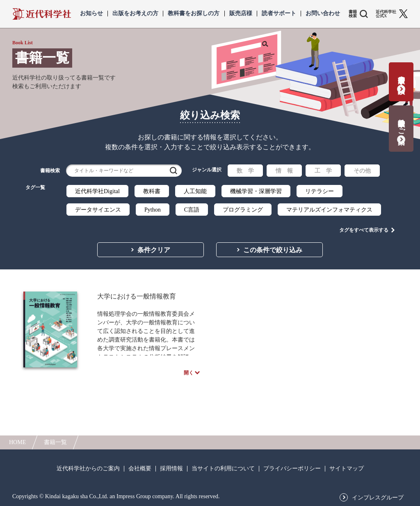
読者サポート (279, 14)
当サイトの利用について (223, 469)
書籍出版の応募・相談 (401, 76)
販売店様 (241, 14)
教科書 (152, 191)
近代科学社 (42, 14)
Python (153, 210)
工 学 (323, 171)
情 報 (284, 171)
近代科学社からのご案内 (88, 469)
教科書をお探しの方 (194, 14)
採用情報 (171, 469)
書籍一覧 (55, 442)
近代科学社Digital (97, 191)
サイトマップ (347, 469)
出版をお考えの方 (135, 14)
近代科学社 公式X (386, 14)
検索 (173, 171)
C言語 (192, 210)
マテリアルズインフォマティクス (329, 210)
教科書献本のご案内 (401, 123)
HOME (17, 442)
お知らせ (91, 14)
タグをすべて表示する (364, 226)
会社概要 (140, 469)
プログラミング (243, 210)
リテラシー (320, 191)
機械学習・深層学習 (256, 191)
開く (189, 372)
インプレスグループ (378, 498)
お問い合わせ (323, 14)
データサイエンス (98, 210)
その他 (362, 171)
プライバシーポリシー (292, 469)
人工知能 (195, 191)
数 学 (245, 171)
